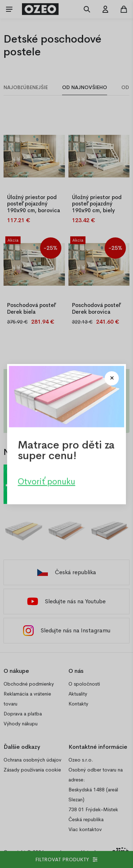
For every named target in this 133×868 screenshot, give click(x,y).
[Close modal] (112, 378)
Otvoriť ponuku (46, 481)
